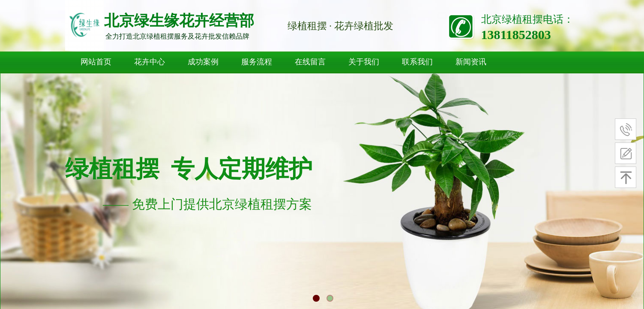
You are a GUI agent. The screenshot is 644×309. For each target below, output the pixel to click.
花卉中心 (150, 62)
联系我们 (417, 62)
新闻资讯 (471, 62)
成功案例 (203, 62)
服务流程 (257, 62)
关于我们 (364, 62)
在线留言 (310, 62)
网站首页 (96, 62)
